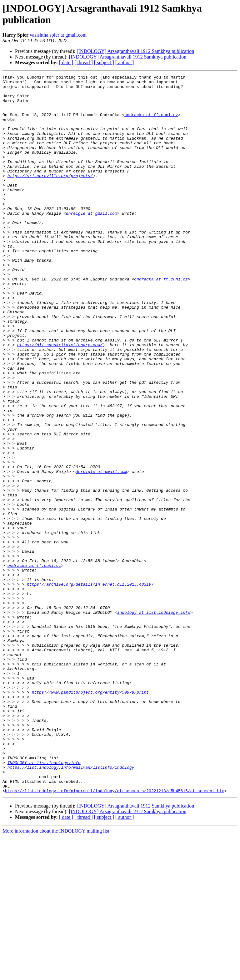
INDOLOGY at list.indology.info (44, 900)
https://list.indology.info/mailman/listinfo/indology (71, 906)
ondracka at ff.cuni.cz (151, 123)
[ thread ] (84, 62)
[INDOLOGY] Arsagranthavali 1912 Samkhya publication (135, 51)
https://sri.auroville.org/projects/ (50, 196)
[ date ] (66, 62)
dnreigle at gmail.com (92, 241)
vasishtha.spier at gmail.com (58, 35)
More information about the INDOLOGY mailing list (56, 975)
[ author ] (125, 62)
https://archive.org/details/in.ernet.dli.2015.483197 (90, 686)
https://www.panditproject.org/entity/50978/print (90, 816)
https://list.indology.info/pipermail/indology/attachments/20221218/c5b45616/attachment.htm (115, 934)
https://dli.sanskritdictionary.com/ (60, 399)
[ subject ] (104, 62)
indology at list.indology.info (154, 720)
